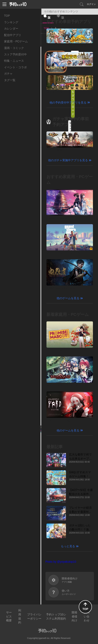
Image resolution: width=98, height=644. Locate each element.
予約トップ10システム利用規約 (56, 616)
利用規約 (20, 616)
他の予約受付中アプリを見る (68, 103)
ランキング (11, 22)
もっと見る (68, 546)
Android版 (67, 15)
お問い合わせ (87, 616)
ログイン (91, 4)
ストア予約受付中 (15, 54)
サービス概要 (9, 616)
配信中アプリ (13, 35)
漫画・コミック (14, 48)
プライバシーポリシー (34, 616)
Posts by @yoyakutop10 (61, 562)
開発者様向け (74, 616)
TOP (7, 16)
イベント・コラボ (15, 67)
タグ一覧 (10, 80)
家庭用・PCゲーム (16, 41)
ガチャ (8, 74)
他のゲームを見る (68, 298)
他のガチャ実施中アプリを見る (68, 160)
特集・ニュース (14, 61)
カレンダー (11, 29)
